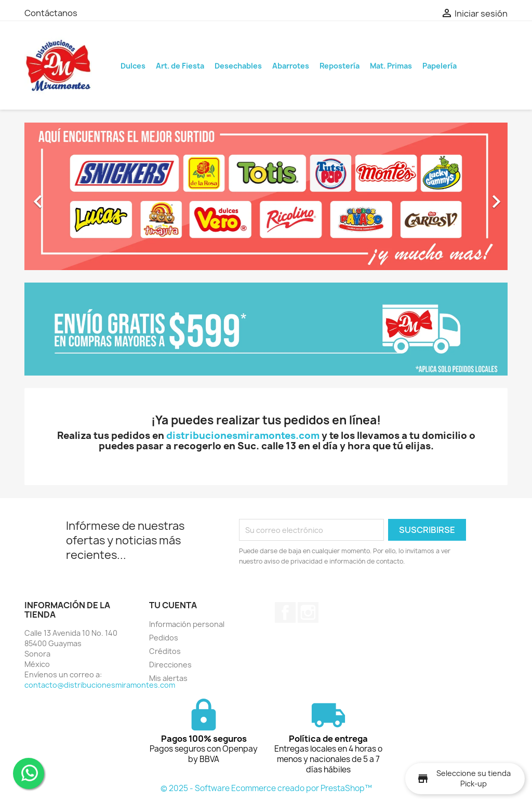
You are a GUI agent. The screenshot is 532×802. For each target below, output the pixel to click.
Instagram (308, 612)
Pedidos (164, 638)
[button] (61, 196)
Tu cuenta (173, 605)
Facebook (285, 612)
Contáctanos (51, 13)
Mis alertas (168, 678)
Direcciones (170, 665)
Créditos (165, 651)
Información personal (187, 624)
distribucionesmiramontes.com (243, 436)
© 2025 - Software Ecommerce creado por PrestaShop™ (266, 788)
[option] (266, 196)
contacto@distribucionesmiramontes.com (100, 685)
